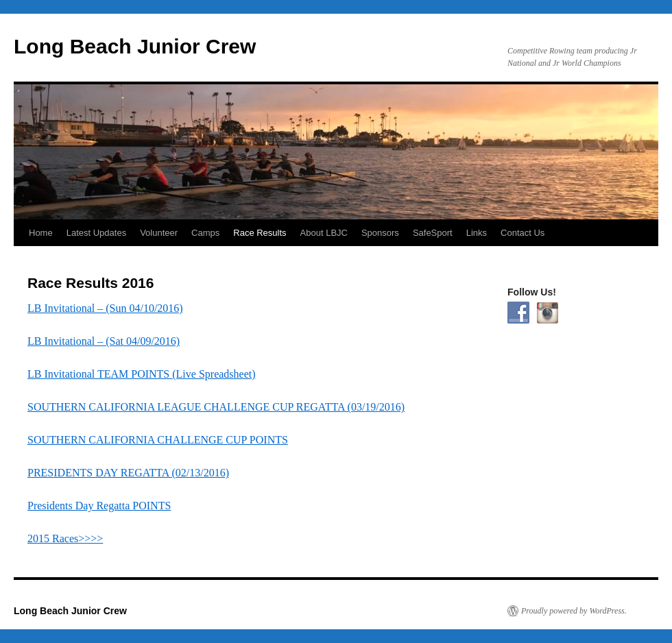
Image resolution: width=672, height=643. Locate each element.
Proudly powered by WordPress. (574, 611)
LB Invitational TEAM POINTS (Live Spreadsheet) (142, 374)
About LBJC (324, 233)
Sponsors (380, 233)
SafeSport (433, 233)
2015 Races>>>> (65, 538)
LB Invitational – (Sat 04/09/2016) (104, 341)
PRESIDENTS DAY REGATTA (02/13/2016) (128, 473)
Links (477, 233)
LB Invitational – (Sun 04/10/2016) (105, 308)
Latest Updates (96, 233)
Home (41, 233)
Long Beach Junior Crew (135, 46)
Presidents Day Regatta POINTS (99, 506)
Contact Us (523, 233)
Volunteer (159, 233)
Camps (205, 233)
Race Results (260, 233)
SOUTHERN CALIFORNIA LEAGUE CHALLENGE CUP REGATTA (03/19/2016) (216, 407)
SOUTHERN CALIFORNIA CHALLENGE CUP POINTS (158, 440)
